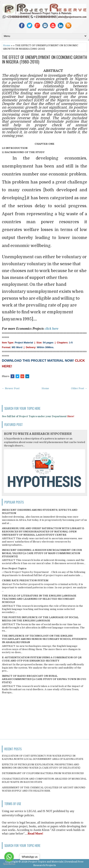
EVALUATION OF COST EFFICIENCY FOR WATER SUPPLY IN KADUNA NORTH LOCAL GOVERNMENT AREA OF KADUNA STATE (43, 757)
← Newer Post (11, 388)
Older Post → (79, 388)
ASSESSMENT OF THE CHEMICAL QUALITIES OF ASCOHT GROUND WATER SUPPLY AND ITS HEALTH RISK (44, 789)
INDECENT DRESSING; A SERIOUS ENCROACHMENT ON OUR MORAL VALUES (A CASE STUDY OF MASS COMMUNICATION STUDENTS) (42, 553)
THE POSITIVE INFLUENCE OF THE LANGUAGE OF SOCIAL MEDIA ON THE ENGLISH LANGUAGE (40, 619)
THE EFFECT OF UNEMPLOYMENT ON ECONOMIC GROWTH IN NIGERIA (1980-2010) (44, 59)
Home (7, 45)
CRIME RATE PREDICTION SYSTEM (25, 580)
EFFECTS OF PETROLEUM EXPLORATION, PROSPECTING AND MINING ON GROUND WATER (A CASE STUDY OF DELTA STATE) (41, 766)
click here (52, 329)
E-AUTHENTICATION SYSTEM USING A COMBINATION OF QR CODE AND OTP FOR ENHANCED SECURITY (42, 659)
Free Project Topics (14, 568)
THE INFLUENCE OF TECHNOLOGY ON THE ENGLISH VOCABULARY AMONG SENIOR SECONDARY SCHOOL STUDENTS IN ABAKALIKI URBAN (44, 639)
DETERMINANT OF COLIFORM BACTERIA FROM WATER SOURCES (43, 773)
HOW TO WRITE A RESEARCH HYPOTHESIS (38, 434)
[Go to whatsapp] (9, 857)
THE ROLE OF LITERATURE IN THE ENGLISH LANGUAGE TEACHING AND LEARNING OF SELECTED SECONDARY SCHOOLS (39, 599)
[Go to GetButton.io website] (9, 864)
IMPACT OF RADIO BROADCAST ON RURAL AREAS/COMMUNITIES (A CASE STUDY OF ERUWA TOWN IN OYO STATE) (44, 679)
